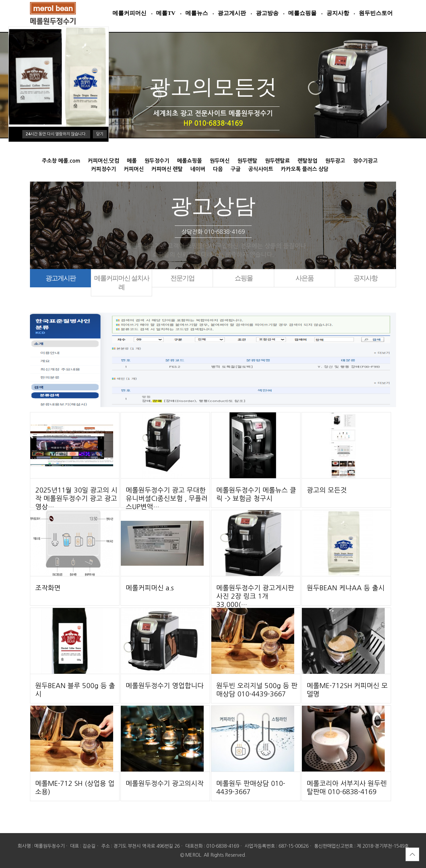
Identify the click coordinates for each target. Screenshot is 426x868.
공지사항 (338, 13)
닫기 (100, 134)
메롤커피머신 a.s (150, 588)
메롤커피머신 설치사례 (122, 283)
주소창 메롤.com (61, 161)
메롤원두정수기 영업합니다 (165, 686)
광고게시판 (232, 13)
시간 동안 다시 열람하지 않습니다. (56, 134)
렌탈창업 (308, 161)
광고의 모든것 (327, 490)
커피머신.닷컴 (104, 161)
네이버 (198, 169)
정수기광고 (365, 161)
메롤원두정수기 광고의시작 (165, 784)
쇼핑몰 (244, 278)
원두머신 (220, 161)
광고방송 (267, 13)
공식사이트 (261, 169)
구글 (236, 169)
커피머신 (134, 169)
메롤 (132, 161)
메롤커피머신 (129, 13)
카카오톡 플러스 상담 (305, 169)
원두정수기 (157, 161)
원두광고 (335, 161)
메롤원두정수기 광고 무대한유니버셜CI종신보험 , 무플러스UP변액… (167, 499)
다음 (218, 169)
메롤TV (166, 13)
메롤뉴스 (197, 13)
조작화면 (48, 588)
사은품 (305, 278)
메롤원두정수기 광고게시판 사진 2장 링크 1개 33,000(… (255, 596)
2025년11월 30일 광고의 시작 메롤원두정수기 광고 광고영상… (76, 499)
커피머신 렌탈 (167, 169)
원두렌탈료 (277, 161)
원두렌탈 (247, 161)
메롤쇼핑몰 (302, 13)
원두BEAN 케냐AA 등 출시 (346, 588)
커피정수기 (104, 169)
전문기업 (182, 278)
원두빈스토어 (376, 13)
